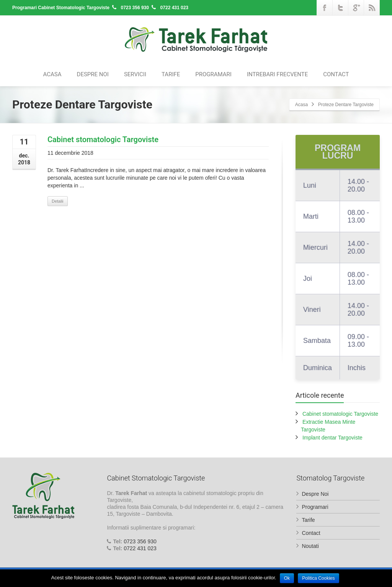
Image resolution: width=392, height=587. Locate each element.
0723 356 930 (140, 541)
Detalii (58, 201)
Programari (213, 74)
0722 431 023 (140, 548)
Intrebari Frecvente (277, 74)
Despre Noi (93, 74)
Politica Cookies (320, 578)
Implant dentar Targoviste (332, 438)
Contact (336, 74)
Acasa (52, 74)
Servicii (135, 74)
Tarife (171, 74)
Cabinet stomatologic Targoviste (103, 139)
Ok (287, 578)
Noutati (310, 546)
